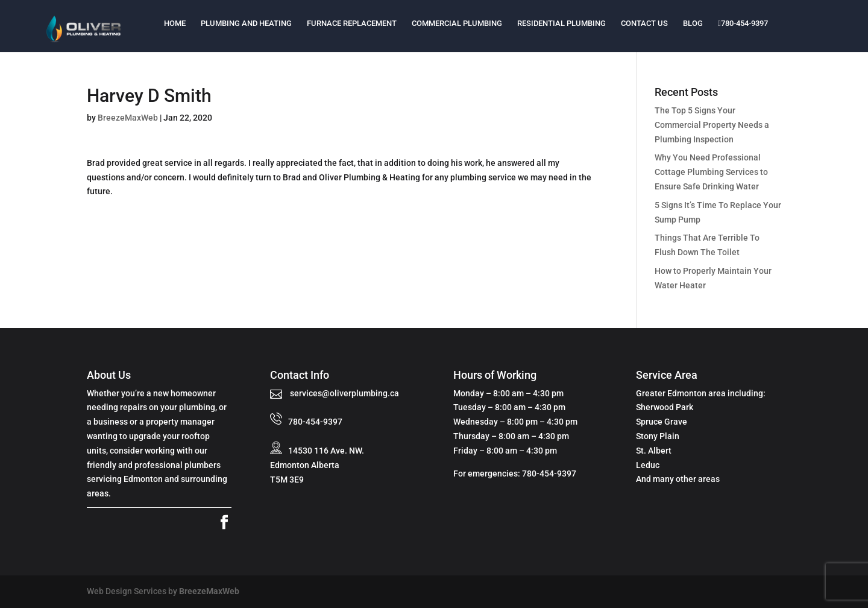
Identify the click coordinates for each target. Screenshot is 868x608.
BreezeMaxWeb (128, 118)
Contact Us (644, 23)
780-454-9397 (743, 23)
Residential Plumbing (561, 23)
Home (175, 23)
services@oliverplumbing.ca (344, 393)
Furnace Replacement (352, 23)
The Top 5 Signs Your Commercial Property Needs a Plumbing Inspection (712, 125)
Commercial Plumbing (457, 23)
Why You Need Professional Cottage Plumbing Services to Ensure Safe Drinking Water (711, 172)
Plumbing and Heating (246, 23)
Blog (693, 23)
